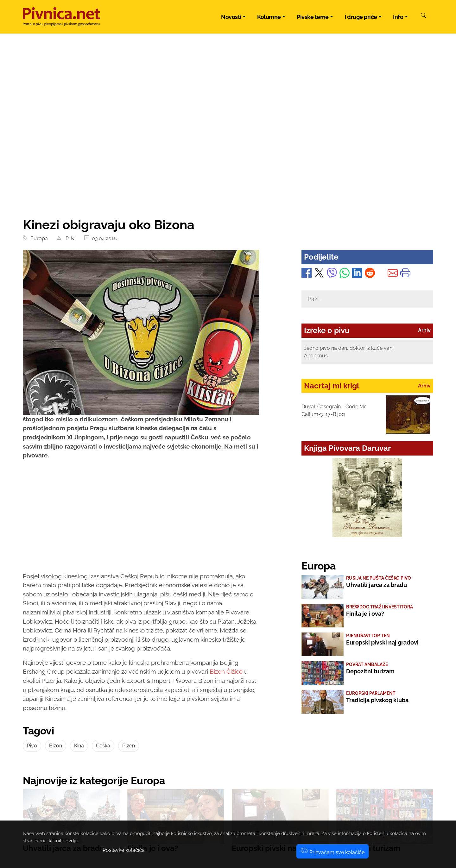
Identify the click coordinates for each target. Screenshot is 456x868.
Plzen (129, 746)
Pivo (32, 746)
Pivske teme (313, 17)
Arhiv (424, 330)
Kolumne (269, 17)
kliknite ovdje (63, 841)
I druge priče (361, 17)
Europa (38, 239)
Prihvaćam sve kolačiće (332, 852)
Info (398, 17)
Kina (79, 746)
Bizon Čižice (227, 671)
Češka (103, 746)
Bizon (56, 746)
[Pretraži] (423, 16)
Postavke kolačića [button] (124, 850)
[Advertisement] (228, 170)
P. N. (69, 239)
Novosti (231, 17)
